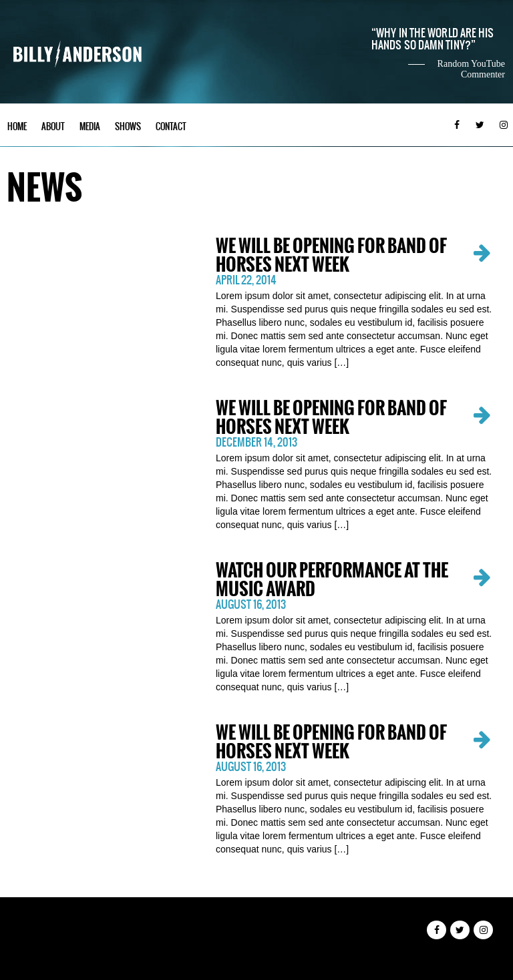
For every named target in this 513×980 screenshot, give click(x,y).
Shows (128, 127)
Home (17, 127)
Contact (171, 127)
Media (90, 127)
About (53, 127)
